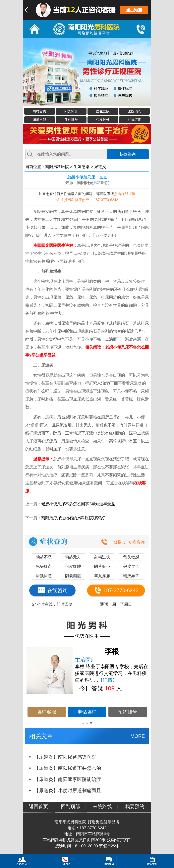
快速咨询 (128, 154)
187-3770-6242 (116, 590)
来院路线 (102, 806)
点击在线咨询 (125, 194)
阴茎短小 (102, 566)
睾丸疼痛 (102, 576)
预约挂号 (128, 712)
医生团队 (103, 111)
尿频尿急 (44, 576)
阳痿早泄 (39, 120)
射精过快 (102, 557)
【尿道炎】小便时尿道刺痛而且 (68, 790)
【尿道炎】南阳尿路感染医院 (65, 757)
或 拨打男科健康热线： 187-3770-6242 (87, 200)
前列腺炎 (71, 120)
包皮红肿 (73, 566)
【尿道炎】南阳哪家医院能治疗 (68, 779)
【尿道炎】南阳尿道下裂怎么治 (68, 768)
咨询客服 (47, 712)
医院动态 (135, 111)
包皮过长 (103, 120)
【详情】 (108, 680)
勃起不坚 (44, 557)
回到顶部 (70, 806)
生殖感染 (82, 167)
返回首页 (38, 806)
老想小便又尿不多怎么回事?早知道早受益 (78, 504)
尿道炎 (100, 167)
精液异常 (131, 576)
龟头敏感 (131, 557)
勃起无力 (73, 557)
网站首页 (39, 111)
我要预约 (135, 806)
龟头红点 (44, 566)
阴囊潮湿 (73, 576)
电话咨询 (87, 712)
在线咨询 (135, 120)
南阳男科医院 (57, 167)
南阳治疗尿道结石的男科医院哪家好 (73, 518)
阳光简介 (71, 111)
